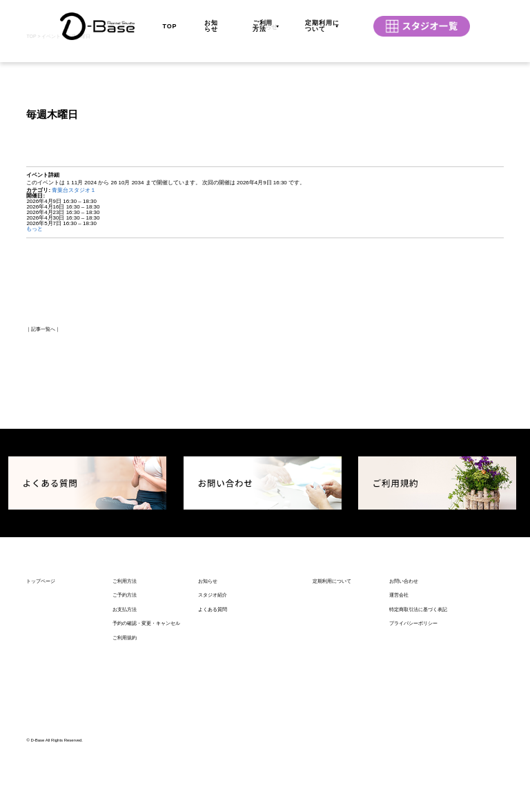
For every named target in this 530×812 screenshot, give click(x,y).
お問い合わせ (404, 704)
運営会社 (399, 718)
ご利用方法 (263, 20)
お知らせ (211, 20)
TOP (169, 19)
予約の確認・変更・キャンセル (146, 747)
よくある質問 (213, 732)
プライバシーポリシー (413, 747)
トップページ (41, 704)
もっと (35, 352)
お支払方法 (125, 732)
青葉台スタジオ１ (74, 314)
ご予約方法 (125, 718)
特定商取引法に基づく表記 (418, 732)
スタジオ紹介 (213, 718)
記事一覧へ (43, 453)
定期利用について (322, 20)
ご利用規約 (125, 761)
